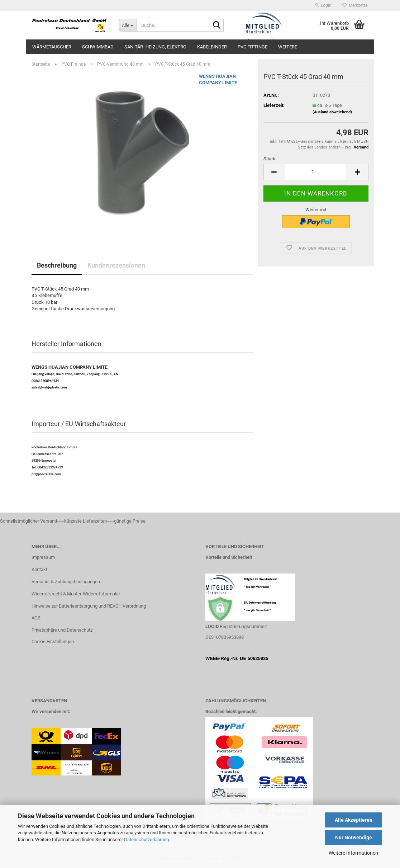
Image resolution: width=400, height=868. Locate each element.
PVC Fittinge (253, 47)
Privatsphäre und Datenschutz (62, 630)
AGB (36, 618)
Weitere (288, 47)
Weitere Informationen (353, 853)
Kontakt (39, 569)
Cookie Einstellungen (53, 641)
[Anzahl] (316, 172)
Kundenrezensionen (116, 265)
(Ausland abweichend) (332, 112)
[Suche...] (128, 25)
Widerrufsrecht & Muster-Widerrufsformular (76, 594)
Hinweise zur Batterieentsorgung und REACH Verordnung (89, 606)
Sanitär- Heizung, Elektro (155, 47)
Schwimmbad (98, 47)
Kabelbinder (212, 47)
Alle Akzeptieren (354, 820)
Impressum (43, 557)
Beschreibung (57, 265)
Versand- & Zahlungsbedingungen (66, 582)
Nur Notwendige (354, 838)
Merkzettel (355, 5)
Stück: (270, 159)
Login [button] (323, 5)
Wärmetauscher (52, 47)
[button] (274, 172)
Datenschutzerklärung (146, 839)
